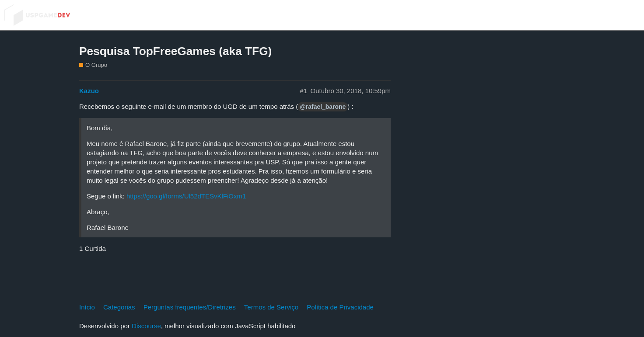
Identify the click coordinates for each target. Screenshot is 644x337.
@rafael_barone (323, 107)
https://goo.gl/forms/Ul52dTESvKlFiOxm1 (186, 196)
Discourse (146, 326)
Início (87, 307)
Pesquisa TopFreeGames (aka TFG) (175, 51)
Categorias (119, 307)
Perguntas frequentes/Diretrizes (190, 307)
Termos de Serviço (271, 307)
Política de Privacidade (340, 307)
